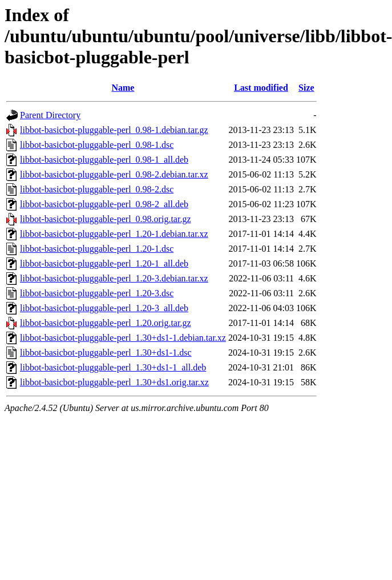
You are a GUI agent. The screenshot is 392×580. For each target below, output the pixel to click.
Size (306, 88)
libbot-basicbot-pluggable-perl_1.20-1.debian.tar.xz (114, 234)
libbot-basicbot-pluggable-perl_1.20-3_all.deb (104, 308)
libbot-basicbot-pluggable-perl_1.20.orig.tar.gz (105, 323)
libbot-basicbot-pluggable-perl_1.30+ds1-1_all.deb (113, 367)
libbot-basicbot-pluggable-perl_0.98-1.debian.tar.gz (114, 130)
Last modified (261, 88)
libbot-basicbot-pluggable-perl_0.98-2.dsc (97, 189)
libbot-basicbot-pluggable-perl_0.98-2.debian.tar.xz (114, 174)
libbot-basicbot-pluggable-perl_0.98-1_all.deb (104, 160)
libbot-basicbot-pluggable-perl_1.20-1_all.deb (104, 263)
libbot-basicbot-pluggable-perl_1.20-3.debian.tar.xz (114, 278)
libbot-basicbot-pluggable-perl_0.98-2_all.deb (104, 204)
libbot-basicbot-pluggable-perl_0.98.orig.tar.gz (105, 219)
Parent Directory (50, 115)
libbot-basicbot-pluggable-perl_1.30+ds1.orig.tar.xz (114, 382)
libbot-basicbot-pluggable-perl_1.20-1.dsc (97, 249)
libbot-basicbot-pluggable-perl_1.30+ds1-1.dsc (106, 353)
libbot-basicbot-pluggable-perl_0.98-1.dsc (97, 145)
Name (123, 88)
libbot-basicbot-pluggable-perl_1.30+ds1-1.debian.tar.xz (123, 338)
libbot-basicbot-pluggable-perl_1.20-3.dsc (97, 293)
